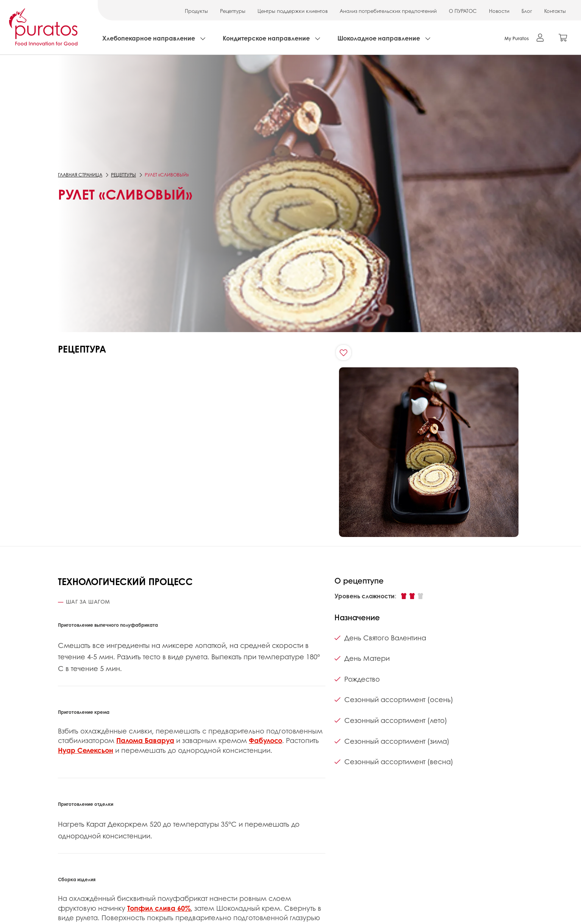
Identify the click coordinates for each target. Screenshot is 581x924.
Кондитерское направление (266, 38)
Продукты (196, 11)
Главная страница (80, 175)
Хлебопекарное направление (149, 38)
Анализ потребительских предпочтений (388, 11)
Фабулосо (266, 740)
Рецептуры (233, 11)
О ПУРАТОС (463, 11)
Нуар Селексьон (86, 750)
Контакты (555, 11)
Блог (527, 11)
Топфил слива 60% (159, 908)
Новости (499, 11)
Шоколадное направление (379, 38)
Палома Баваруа (145, 740)
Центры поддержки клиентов (293, 11)
